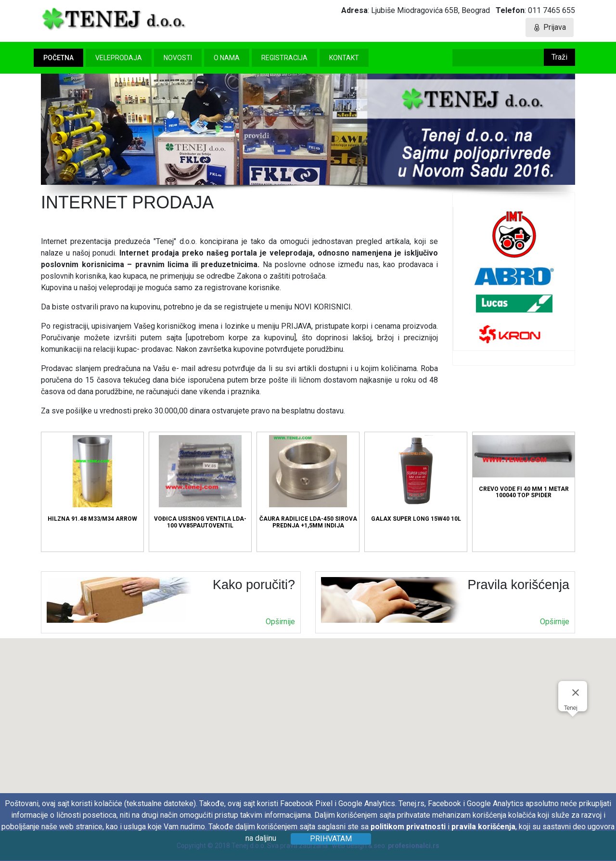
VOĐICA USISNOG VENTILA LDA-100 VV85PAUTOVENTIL (200, 482)
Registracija (284, 58)
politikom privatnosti (408, 827)
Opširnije (280, 622)
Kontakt (344, 58)
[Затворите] (576, 693)
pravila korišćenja (483, 827)
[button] (573, 726)
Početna (58, 58)
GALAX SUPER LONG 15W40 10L (416, 479)
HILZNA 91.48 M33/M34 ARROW (92, 479)
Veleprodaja (119, 58)
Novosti (178, 58)
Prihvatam (331, 839)
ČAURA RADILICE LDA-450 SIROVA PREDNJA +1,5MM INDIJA (308, 482)
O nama (227, 58)
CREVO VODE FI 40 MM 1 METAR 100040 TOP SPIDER (524, 467)
